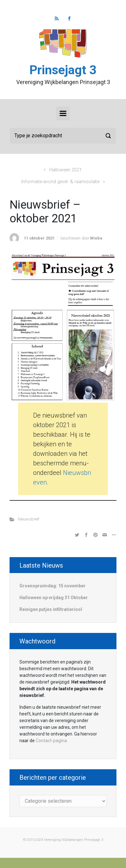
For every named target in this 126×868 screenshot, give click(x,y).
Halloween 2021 (66, 170)
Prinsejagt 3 (63, 70)
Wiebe (96, 238)
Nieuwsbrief (28, 519)
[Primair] (63, 113)
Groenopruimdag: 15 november (52, 586)
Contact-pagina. (52, 741)
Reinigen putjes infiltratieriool (51, 609)
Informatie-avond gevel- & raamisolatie (60, 182)
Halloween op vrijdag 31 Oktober (54, 598)
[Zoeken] (63, 136)
